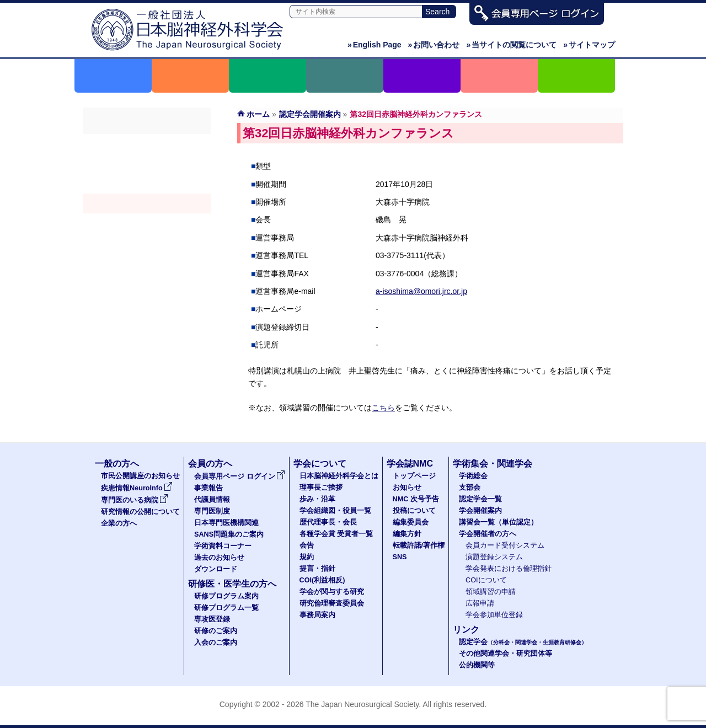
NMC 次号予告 (416, 499)
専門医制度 (212, 511)
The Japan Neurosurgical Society (362, 704)
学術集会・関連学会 (493, 464)
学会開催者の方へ (147, 243)
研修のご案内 (216, 631)
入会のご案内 (216, 643)
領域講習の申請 (491, 592)
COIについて (486, 580)
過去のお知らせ (219, 558)
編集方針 (407, 534)
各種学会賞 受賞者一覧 (336, 534)
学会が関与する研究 (332, 592)
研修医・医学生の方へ (232, 584)
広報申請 (480, 603)
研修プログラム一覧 (226, 608)
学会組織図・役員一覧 (335, 511)
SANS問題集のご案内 (229, 534)
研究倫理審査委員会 (332, 603)
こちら (383, 408)
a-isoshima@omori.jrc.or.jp (421, 291)
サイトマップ (589, 45)
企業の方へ (119, 523)
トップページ (414, 476)
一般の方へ (117, 464)
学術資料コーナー (223, 546)
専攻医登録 (212, 619)
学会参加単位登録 (494, 615)
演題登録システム (494, 557)
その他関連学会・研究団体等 (506, 654)
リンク (466, 630)
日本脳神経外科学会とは (339, 476)
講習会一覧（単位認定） (498, 522)
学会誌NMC (410, 464)
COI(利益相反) (322, 580)
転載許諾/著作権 (419, 545)
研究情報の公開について (140, 512)
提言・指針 (317, 569)
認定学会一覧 (480, 499)
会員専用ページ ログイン (240, 477)
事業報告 (208, 488)
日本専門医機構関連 (226, 523)
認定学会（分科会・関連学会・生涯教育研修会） (147, 184)
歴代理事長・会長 (328, 522)
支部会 (147, 164)
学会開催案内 (147, 204)
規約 (307, 557)
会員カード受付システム (505, 545)
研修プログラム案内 (226, 596)
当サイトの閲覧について (511, 45)
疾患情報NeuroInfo (137, 488)
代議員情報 (212, 500)
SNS (400, 557)
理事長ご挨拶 (321, 488)
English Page (375, 45)
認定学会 (523, 642)
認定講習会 (147, 223)
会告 (307, 545)
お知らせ (407, 488)
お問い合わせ (434, 45)
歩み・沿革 (317, 499)
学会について (320, 464)
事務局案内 (317, 615)
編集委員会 (411, 522)
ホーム (258, 114)
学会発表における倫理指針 (509, 569)
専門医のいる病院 (135, 500)
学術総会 (147, 144)
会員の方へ (210, 464)
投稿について (414, 511)
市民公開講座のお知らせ (140, 476)
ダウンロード (216, 569)
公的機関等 (477, 665)
